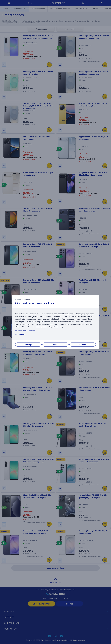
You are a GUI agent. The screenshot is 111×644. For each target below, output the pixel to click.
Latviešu (19, 299)
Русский (27, 299)
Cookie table (20, 335)
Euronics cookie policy (26, 331)
